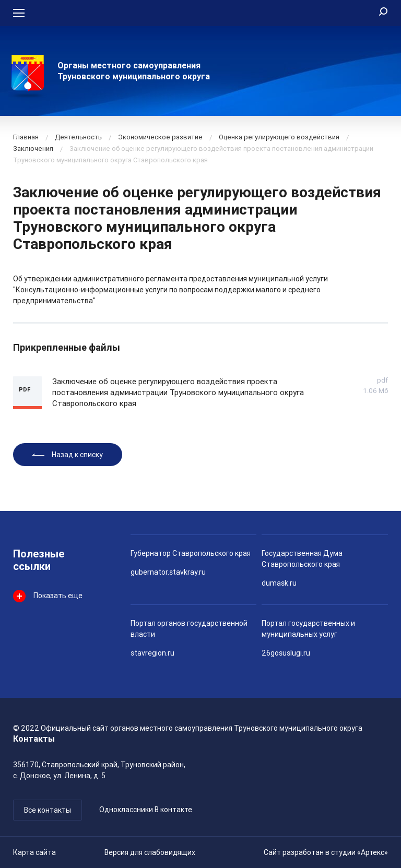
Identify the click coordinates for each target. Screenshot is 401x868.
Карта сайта (34, 852)
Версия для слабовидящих (150, 852)
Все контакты (48, 810)
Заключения (33, 148)
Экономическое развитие (160, 137)
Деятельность (78, 137)
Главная (26, 137)
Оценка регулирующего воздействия (279, 137)
